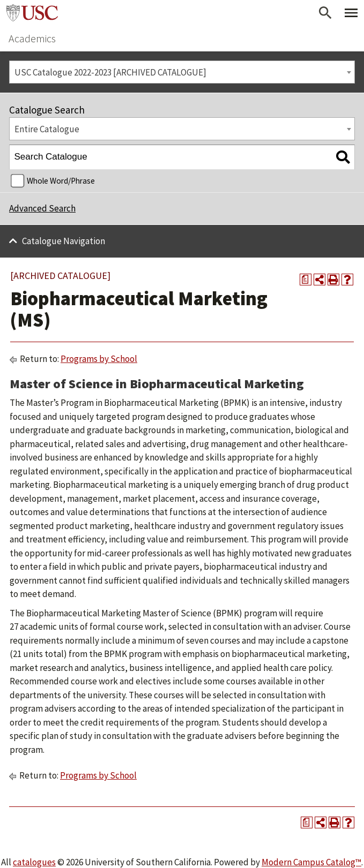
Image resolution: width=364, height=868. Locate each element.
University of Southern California (32, 13)
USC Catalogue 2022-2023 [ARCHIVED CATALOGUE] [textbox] (110, 72)
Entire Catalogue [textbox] (47, 129)
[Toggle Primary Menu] (351, 13)
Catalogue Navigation (64, 241)
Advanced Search (42, 208)
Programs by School (99, 359)
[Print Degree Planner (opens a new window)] (306, 280)
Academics (32, 38)
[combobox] (182, 72)
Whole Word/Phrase (61, 181)
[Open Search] (325, 13)
